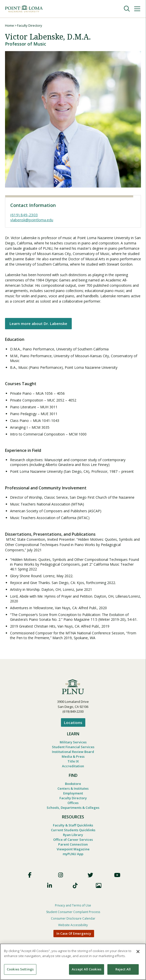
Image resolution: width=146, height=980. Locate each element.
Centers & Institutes (73, 788)
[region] (73, 962)
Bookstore (73, 784)
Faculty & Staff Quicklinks (73, 825)
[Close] (138, 952)
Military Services (73, 742)
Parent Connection (73, 844)
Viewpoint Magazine (73, 849)
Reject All (123, 969)
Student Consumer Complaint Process (73, 912)
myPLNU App (73, 854)
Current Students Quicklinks (73, 830)
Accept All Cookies (87, 969)
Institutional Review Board (73, 752)
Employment (73, 793)
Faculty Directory (30, 25)
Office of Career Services (73, 840)
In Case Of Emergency (74, 933)
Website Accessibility (73, 925)
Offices (73, 803)
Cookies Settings (20, 969)
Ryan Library (73, 835)
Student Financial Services (73, 747)
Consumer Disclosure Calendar (73, 918)
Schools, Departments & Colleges (73, 808)
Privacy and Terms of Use (73, 905)
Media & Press (73, 756)
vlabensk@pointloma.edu (32, 220)
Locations (73, 722)
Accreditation (73, 766)
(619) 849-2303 (24, 215)
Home (10, 25)
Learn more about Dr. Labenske (38, 323)
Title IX (73, 761)
